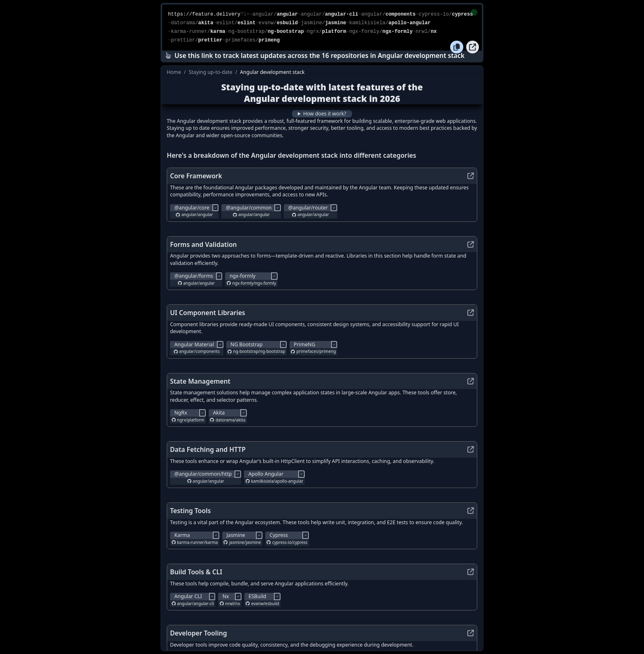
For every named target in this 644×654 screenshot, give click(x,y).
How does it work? (325, 114)
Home (174, 72)
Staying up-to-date (210, 72)
